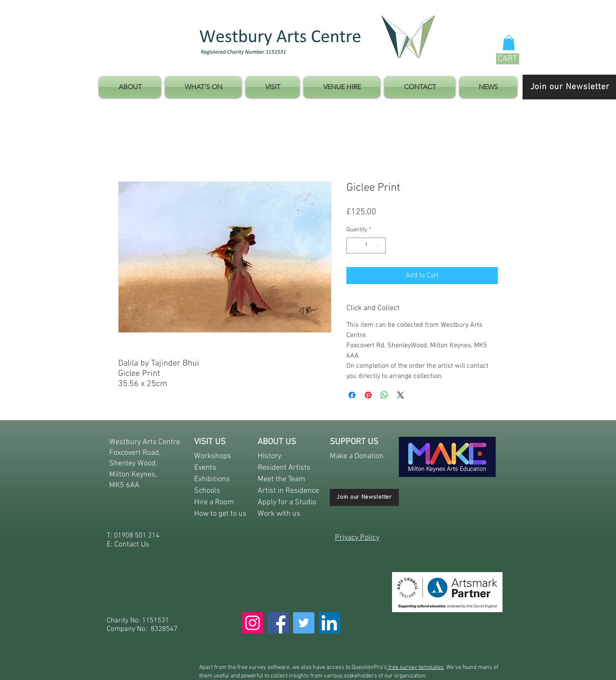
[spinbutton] (366, 246)
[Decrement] (353, 246)
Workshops (213, 456)
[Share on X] (401, 395)
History (269, 456)
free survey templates (415, 667)
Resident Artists (284, 468)
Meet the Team (281, 479)
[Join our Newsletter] (364, 497)
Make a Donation (357, 456)
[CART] (508, 59)
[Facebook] (278, 623)
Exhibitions (212, 479)
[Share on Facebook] (352, 395)
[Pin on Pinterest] (368, 395)
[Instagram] (253, 623)
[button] (509, 43)
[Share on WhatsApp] (384, 395)
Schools (207, 491)
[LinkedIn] (329, 623)
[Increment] (379, 246)
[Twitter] (304, 623)
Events (205, 468)
